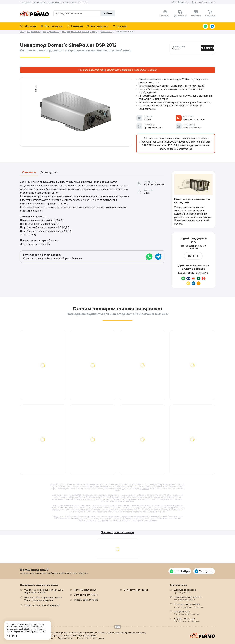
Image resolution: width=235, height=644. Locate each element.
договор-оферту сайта (36, 632)
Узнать (193, 256)
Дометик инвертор (117, 497)
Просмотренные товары (117, 532)
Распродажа (98, 26)
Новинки (75, 26)
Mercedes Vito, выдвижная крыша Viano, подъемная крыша (43, 599)
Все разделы (52, 26)
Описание (29, 173)
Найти (108, 13)
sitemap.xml (99, 638)
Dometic (146, 489)
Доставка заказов (185, 591)
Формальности (65, 638)
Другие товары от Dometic (35, 244)
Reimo (34, 13)
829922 (78, 495)
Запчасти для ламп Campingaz (42, 605)
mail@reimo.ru (182, 2)
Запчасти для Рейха (86, 595)
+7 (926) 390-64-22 (205, 2)
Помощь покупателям (188, 605)
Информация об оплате (188, 598)
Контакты (83, 638)
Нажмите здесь (187, 145)
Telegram (212, 26)
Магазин (28, 26)
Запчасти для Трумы (136, 590)
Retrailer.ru (117, 627)
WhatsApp (205, 26)
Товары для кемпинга (86, 600)
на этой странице (88, 499)
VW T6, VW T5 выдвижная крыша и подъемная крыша (44, 591)
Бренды (120, 26)
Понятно (12, 636)
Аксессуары (49, 173)
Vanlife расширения (85, 590)
